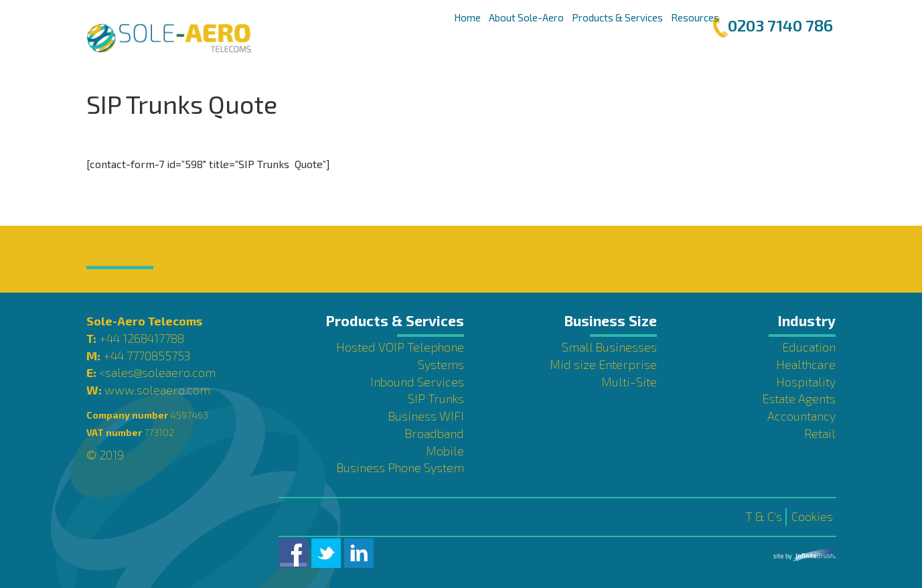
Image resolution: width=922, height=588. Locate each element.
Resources (695, 17)
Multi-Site (629, 382)
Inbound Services (417, 382)
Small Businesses (609, 347)
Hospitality (806, 382)
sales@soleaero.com (160, 372)
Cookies (812, 516)
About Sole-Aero (526, 17)
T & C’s (764, 516)
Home (467, 17)
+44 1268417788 (142, 338)
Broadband (434, 433)
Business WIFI (426, 416)
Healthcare (806, 364)
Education (809, 347)
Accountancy (801, 416)
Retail (820, 433)
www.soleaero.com (157, 390)
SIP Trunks (436, 398)
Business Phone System (400, 467)
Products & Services (617, 17)
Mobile (445, 451)
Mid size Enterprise (603, 364)
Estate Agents (799, 398)
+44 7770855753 (147, 356)
